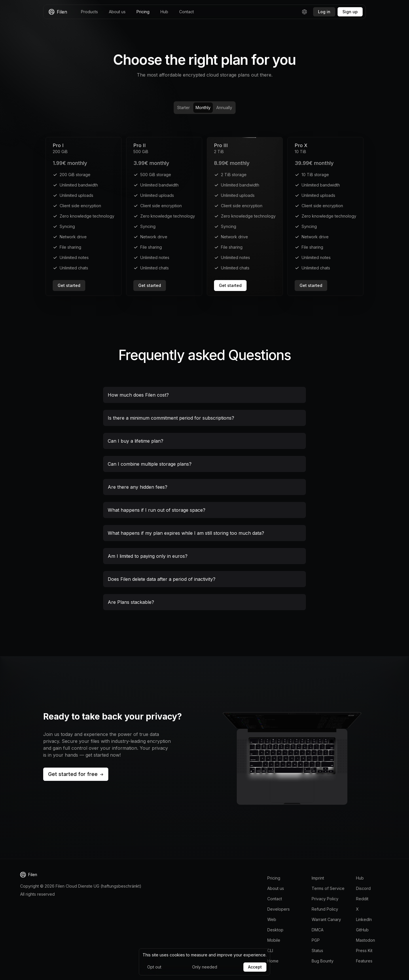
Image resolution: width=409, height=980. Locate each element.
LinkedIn (364, 919)
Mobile (274, 940)
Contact (186, 12)
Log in (324, 12)
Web (272, 919)
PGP (316, 940)
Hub (164, 12)
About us (117, 12)
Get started (69, 285)
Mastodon (366, 940)
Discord (363, 888)
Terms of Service (328, 888)
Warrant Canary (326, 919)
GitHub (362, 930)
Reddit (362, 899)
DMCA (318, 930)
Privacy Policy (325, 899)
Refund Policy (325, 909)
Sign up (350, 12)
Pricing (143, 12)
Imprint (318, 878)
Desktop (275, 930)
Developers (279, 909)
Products (89, 12)
